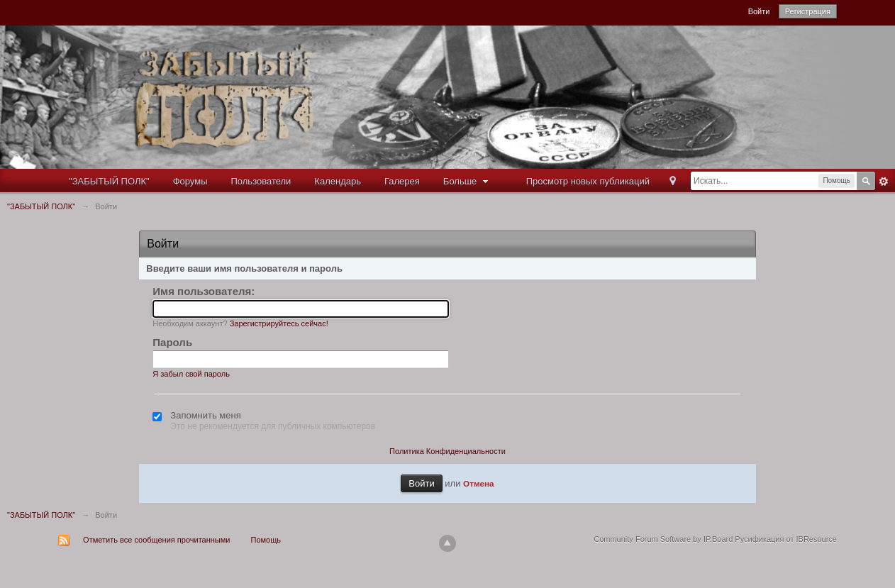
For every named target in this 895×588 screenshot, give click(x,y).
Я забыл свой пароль (191, 374)
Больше (467, 181)
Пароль (172, 342)
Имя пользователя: (204, 291)
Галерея (402, 181)
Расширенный (884, 182)
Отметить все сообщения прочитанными (156, 540)
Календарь (338, 181)
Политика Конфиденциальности (448, 451)
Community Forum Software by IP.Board (663, 539)
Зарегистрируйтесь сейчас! (279, 323)
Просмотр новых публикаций (588, 181)
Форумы (190, 181)
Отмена (479, 483)
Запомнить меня (205, 415)
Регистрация (808, 11)
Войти (759, 11)
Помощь (266, 540)
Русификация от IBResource (785, 539)
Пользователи (261, 181)
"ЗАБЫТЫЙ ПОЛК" (109, 181)
